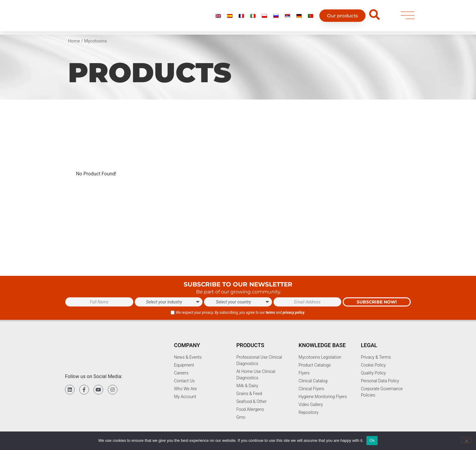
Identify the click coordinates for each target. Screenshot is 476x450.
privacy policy (294, 313)
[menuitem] (218, 16)
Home (74, 41)
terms (270, 313)
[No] (466, 440)
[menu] (408, 16)
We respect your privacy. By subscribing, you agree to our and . (241, 313)
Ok (372, 440)
